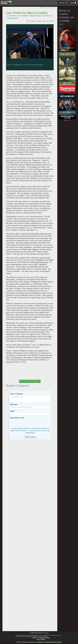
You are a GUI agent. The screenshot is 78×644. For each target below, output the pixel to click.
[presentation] (25, 423)
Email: (12, 411)
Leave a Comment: (16, 394)
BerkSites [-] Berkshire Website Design (49, 642)
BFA (69, 120)
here (61, 24)
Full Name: (14, 404)
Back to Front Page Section (27, 381)
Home (73, 3)
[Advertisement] (30, 536)
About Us (35, 638)
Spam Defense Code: (17, 418)
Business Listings (44, 638)
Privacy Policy (41, 639)
